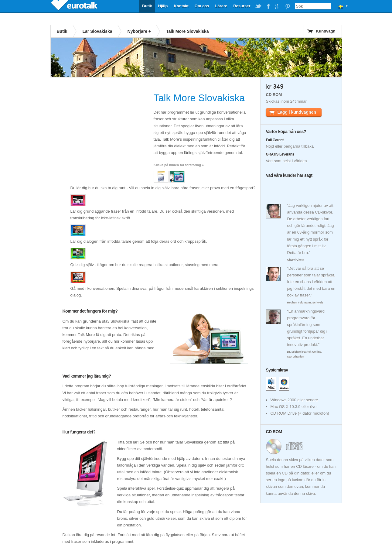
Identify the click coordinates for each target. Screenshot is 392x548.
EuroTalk (75, 6)
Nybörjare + (139, 31)
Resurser (242, 6)
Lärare (221, 6)
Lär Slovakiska (97, 31)
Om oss (202, 6)
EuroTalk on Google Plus (278, 6)
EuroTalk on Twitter (258, 6)
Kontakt (181, 6)
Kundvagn (326, 31)
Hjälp (163, 6)
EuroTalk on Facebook (268, 6)
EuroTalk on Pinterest (288, 6)
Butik (147, 6)
